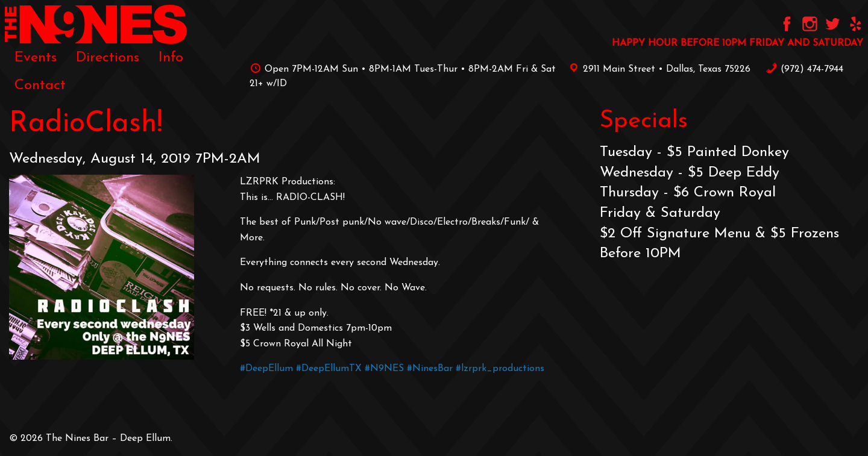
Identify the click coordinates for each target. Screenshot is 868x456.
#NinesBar (430, 369)
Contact (40, 86)
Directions (108, 58)
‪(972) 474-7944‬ (804, 69)
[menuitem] (36, 58)
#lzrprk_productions (500, 369)
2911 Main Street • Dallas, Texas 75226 (658, 69)
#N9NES (384, 369)
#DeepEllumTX (329, 369)
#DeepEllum (266, 369)
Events (36, 58)
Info (171, 58)
